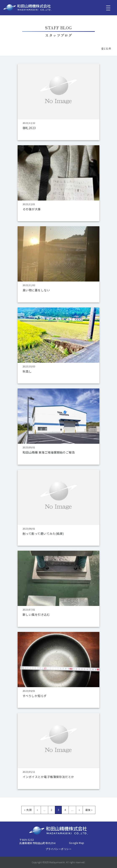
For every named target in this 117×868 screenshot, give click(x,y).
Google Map (77, 843)
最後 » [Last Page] (89, 810)
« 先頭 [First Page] (28, 810)
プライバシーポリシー (59, 849)
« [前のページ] (37, 810)
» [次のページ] (79, 810)
